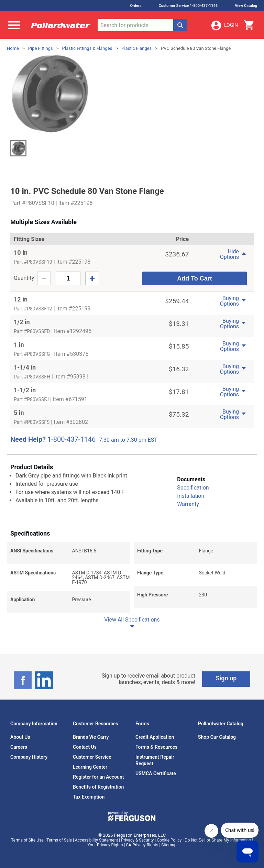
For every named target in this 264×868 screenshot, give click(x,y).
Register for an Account (98, 777)
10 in (21, 252)
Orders (136, 6)
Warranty (188, 504)
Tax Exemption (89, 797)
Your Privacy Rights (105, 845)
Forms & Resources (156, 747)
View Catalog (246, 6)
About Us (20, 737)
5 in (19, 413)
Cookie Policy (169, 840)
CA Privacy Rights (142, 845)
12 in (21, 299)
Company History (29, 757)
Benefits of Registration (98, 787)
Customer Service (92, 757)
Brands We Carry (91, 737)
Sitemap (169, 845)
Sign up (226, 678)
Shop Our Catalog (217, 737)
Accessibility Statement (96, 840)
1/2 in (22, 322)
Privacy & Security (137, 840)
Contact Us (85, 747)
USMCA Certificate (156, 773)
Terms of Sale (59, 840)
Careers (19, 747)
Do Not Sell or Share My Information (218, 840)
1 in (19, 345)
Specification (193, 488)
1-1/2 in (25, 390)
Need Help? (28, 439)
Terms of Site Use (27, 840)
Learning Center (90, 767)
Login (224, 25)
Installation (191, 496)
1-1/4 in (25, 367)
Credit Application (155, 737)
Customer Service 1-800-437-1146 (188, 6)
